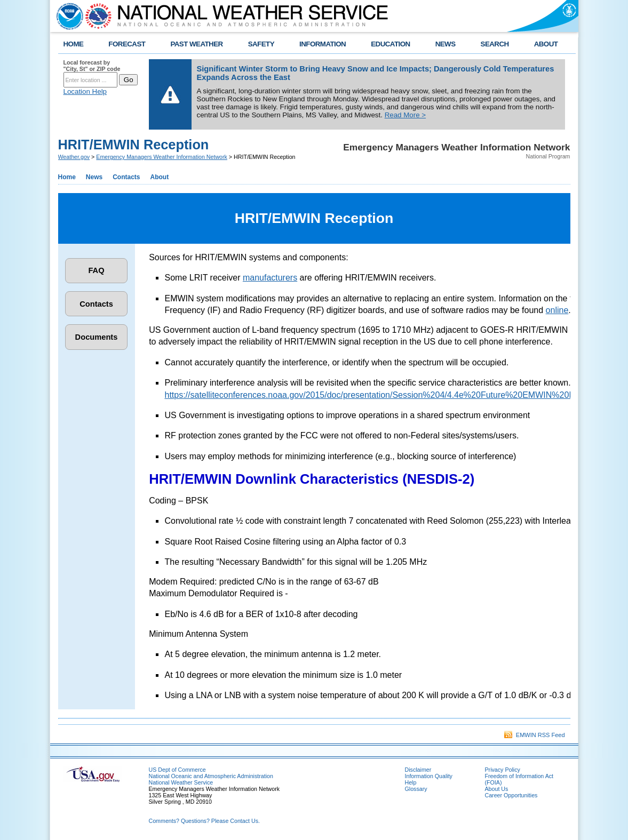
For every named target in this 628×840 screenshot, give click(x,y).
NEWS (446, 44)
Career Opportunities (511, 795)
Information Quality (429, 776)
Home (67, 177)
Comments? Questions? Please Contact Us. (204, 821)
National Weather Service (181, 782)
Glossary (416, 789)
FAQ (96, 270)
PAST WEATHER (196, 44)
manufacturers (270, 278)
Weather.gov (74, 157)
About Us (497, 789)
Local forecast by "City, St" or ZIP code (92, 66)
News (94, 177)
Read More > (405, 115)
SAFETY (261, 44)
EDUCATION (390, 44)
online (557, 310)
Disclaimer (418, 770)
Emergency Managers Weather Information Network (162, 157)
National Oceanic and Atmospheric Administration (211, 776)
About (160, 177)
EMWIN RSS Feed (535, 735)
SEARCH (495, 44)
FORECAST (127, 44)
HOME (74, 44)
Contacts (126, 177)
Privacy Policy (503, 770)
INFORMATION (323, 44)
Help (411, 782)
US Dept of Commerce (177, 770)
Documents (97, 337)
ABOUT (546, 44)
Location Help (85, 91)
